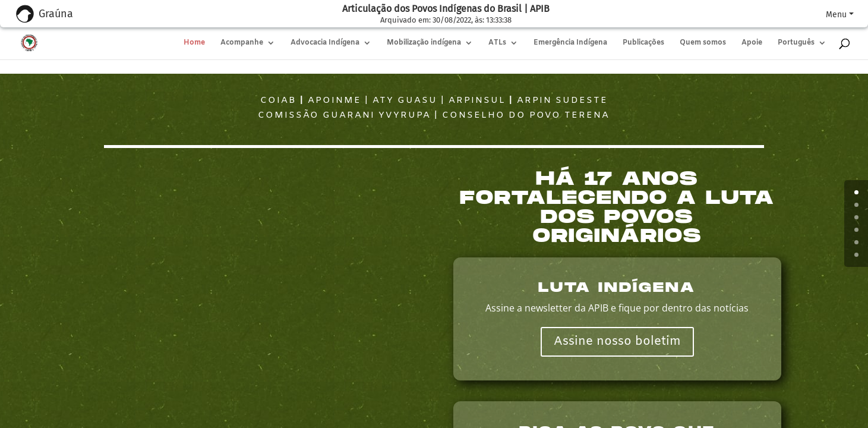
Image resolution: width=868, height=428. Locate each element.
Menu (836, 15)
